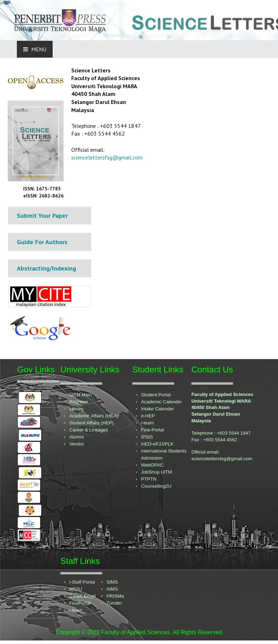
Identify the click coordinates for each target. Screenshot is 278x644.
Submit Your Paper (42, 216)
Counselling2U (156, 486)
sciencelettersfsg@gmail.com (107, 157)
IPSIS (147, 437)
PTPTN (149, 479)
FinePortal (80, 603)
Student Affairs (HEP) (91, 423)
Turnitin (114, 603)
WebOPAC (152, 465)
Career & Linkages (88, 430)
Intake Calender (158, 409)
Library (76, 409)
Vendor (77, 444)
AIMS (112, 589)
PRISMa (115, 596)
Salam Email (82, 596)
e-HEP (148, 416)
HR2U (75, 589)
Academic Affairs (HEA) (94, 416)
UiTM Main (80, 395)
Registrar (79, 402)
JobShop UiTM (157, 472)
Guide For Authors (42, 242)
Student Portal (156, 395)
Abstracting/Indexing (47, 268)
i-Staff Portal (82, 582)
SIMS (112, 582)
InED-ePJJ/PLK (157, 444)
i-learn (148, 423)
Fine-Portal (153, 430)
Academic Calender (161, 402)
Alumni (76, 437)
